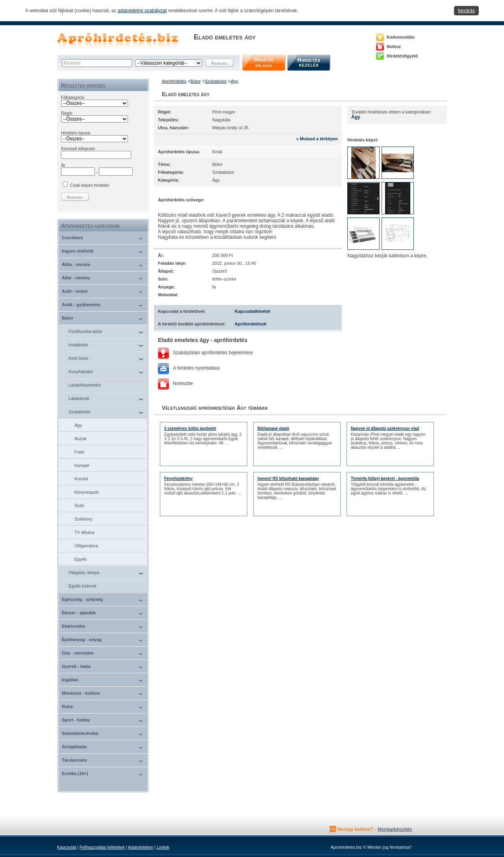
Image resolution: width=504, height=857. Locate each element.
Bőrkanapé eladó (273, 428)
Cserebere (72, 238)
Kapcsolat (67, 847)
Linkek (163, 847)
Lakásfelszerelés (85, 385)
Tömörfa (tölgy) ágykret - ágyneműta (385, 479)
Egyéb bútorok (82, 586)
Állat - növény (76, 278)
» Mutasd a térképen (317, 139)
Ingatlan (70, 680)
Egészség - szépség (82, 599)
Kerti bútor (79, 358)
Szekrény (83, 519)
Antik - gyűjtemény (81, 305)
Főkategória (72, 97)
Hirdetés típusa (76, 133)
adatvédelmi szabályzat (142, 11)
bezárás (466, 11)
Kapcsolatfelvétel (252, 311)
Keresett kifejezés (78, 149)
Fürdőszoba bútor (85, 331)
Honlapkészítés (395, 829)
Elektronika (73, 626)
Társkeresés (74, 760)
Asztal (80, 439)
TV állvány (84, 532)
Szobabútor (80, 412)
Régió (67, 113)
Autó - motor (75, 291)
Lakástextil (79, 398)
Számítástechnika (80, 733)
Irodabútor (78, 345)
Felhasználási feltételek (102, 847)
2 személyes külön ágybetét (190, 428)
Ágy (78, 425)
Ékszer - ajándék (79, 613)
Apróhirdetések (251, 324)
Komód (81, 479)
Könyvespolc (87, 492)
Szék (79, 506)
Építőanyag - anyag (82, 639)
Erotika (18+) (75, 773)
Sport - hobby (76, 720)
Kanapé (82, 465)
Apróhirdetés (174, 81)
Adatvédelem (141, 847)
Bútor (68, 318)
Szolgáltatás (74, 747)
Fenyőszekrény (178, 479)
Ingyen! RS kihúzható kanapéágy (288, 479)
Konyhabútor (81, 372)
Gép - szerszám (78, 653)
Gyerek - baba (76, 666)
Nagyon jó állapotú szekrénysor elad (385, 428)
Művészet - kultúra (81, 693)
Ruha (67, 706)
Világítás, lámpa (84, 573)
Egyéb (81, 559)
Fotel (79, 452)
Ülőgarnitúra (86, 546)
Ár (63, 165)
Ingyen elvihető (78, 251)
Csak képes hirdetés (90, 185)
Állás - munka (76, 264)
